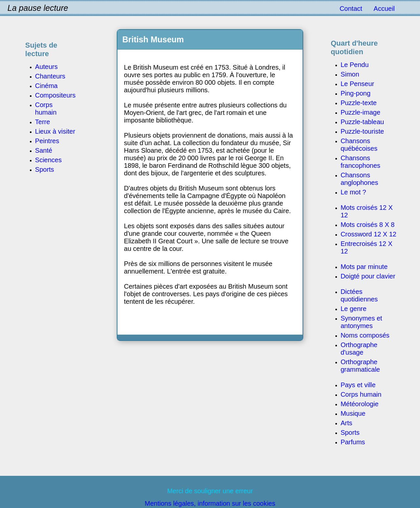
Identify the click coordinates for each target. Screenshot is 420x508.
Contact (351, 9)
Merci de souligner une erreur (210, 491)
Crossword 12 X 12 (368, 234)
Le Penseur (357, 84)
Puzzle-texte (359, 103)
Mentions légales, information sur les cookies (210, 503)
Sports (350, 432)
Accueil (384, 9)
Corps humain (361, 394)
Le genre (354, 309)
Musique (353, 413)
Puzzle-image (360, 112)
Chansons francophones (360, 162)
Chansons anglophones (359, 179)
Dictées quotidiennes (359, 295)
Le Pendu (355, 65)
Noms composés (365, 335)
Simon (350, 74)
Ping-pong (356, 93)
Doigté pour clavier (368, 276)
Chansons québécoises (359, 145)
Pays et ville (358, 385)
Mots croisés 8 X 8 (368, 225)
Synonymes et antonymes (361, 322)
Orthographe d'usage (359, 349)
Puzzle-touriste (362, 131)
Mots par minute (364, 267)
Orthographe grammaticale (360, 366)
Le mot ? (353, 192)
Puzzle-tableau (362, 122)
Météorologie (360, 404)
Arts (346, 423)
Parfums (353, 442)
